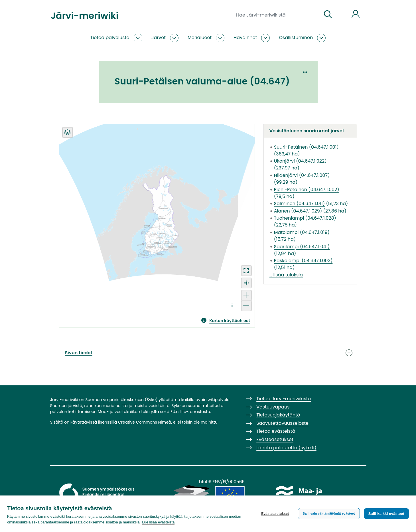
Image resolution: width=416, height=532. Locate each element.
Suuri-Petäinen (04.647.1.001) (306, 147)
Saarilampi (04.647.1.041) (302, 247)
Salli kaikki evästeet (386, 514)
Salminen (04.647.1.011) (299, 204)
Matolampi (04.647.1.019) (302, 232)
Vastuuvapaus (273, 407)
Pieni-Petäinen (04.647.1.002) (307, 190)
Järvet (159, 38)
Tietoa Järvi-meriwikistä (284, 399)
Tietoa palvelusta (110, 38)
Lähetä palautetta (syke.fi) (286, 448)
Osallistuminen (296, 38)
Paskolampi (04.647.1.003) (303, 261)
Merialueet (200, 38)
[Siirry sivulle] (328, 15)
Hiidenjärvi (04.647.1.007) (302, 175)
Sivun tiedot (208, 353)
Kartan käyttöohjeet (230, 321)
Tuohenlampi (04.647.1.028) (305, 218)
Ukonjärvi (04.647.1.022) (300, 161)
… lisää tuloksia (286, 275)
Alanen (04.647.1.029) (298, 211)
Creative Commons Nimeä (145, 422)
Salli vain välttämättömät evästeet (329, 513)
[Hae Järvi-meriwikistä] (277, 15)
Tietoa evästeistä (276, 431)
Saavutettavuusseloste (282, 423)
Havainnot (245, 38)
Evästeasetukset (275, 514)
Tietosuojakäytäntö (278, 415)
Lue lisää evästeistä (158, 522)
